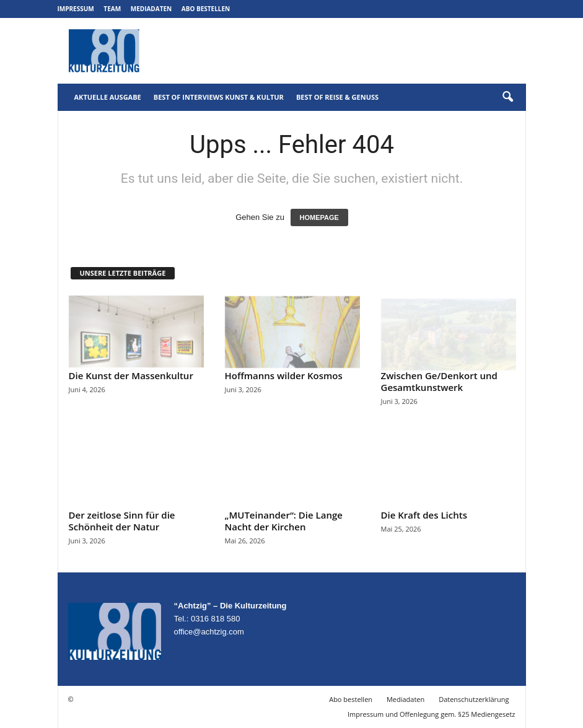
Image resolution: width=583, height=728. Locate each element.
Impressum (76, 9)
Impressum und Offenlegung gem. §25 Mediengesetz (431, 714)
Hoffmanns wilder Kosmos (284, 375)
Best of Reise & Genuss (337, 97)
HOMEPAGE (319, 217)
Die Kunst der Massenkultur (131, 375)
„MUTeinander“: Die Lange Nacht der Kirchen (284, 521)
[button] (507, 97)
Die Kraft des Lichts (424, 515)
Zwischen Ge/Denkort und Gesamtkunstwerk (439, 381)
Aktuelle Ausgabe (108, 97)
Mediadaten (151, 9)
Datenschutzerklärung (474, 699)
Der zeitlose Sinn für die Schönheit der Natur (122, 521)
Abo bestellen (206, 9)
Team (112, 9)
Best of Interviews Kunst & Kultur (219, 97)
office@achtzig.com (209, 632)
